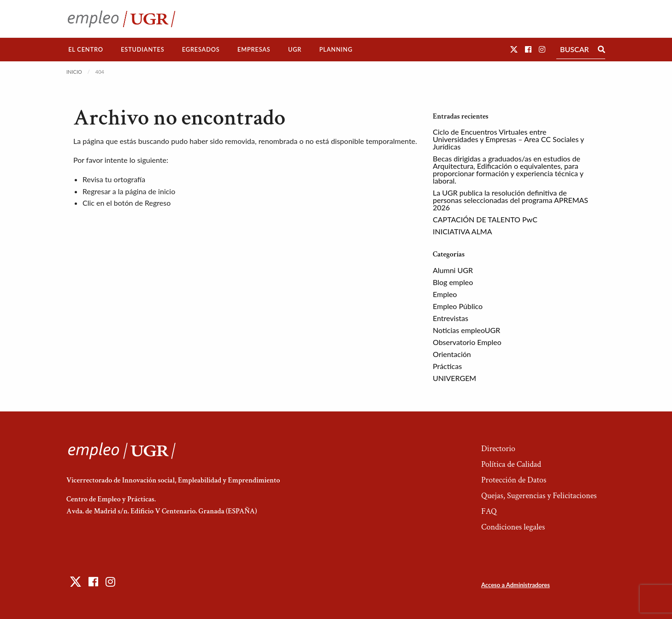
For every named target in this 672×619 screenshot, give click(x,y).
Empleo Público (458, 306)
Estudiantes (142, 49)
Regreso (158, 203)
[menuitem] (86, 50)
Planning (336, 49)
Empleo (445, 294)
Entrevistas (451, 318)
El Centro (86, 49)
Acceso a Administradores (516, 585)
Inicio (74, 72)
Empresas (254, 49)
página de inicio (150, 191)
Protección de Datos (514, 480)
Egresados (201, 49)
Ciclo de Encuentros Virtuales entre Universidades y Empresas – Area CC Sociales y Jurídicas (508, 139)
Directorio (498, 449)
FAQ (489, 511)
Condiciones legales (513, 527)
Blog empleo (453, 282)
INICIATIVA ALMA (463, 231)
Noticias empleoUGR (466, 330)
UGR (295, 49)
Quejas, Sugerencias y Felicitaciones (539, 496)
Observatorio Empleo (467, 342)
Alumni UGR (453, 270)
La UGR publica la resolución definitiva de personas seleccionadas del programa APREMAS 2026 (510, 200)
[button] (514, 49)
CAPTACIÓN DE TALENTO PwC (485, 219)
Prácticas (447, 366)
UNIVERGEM (454, 378)
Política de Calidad (511, 464)
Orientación (452, 354)
